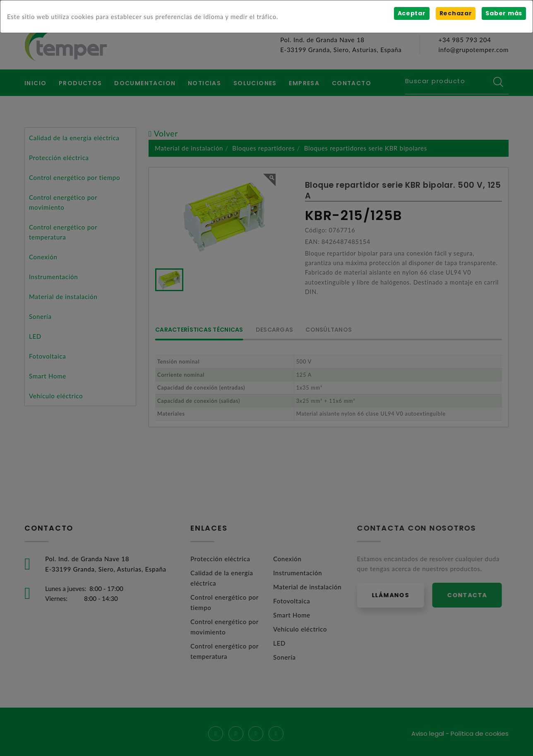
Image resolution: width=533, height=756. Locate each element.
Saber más (504, 13)
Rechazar (455, 13)
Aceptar (411, 13)
